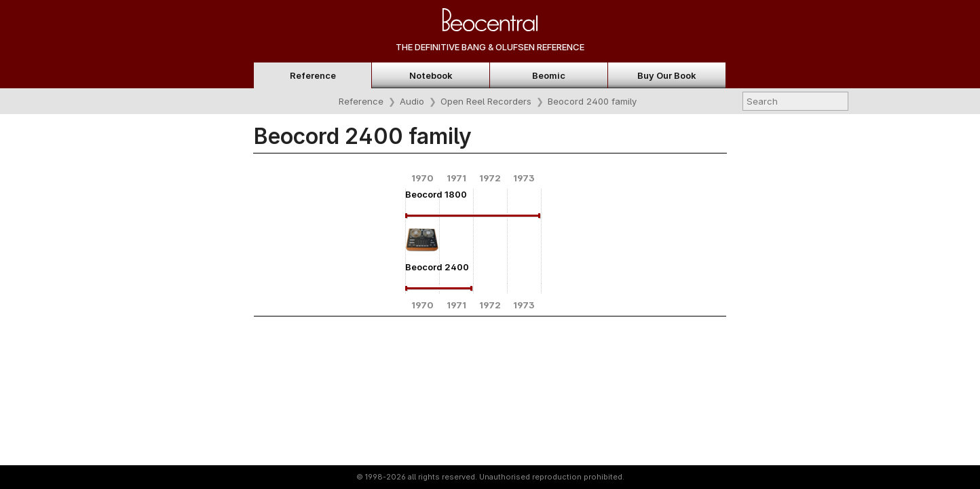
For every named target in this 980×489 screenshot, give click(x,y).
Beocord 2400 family (592, 101)
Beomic (549, 75)
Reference (313, 75)
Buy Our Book (667, 75)
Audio (412, 101)
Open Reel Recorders (486, 101)
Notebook (431, 75)
